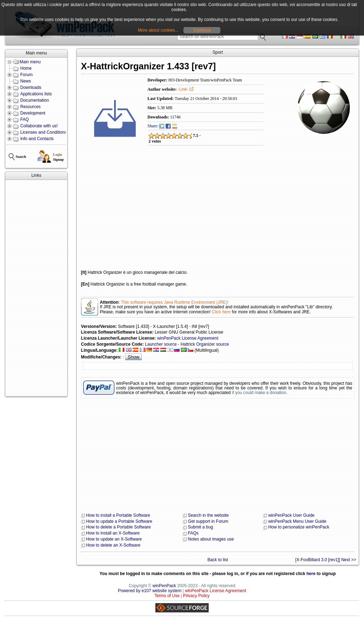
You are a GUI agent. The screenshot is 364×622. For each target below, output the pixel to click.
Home (26, 68)
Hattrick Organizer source (205, 344)
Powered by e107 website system (150, 591)
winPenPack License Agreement (188, 338)
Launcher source (161, 344)
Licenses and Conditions (44, 132)
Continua (202, 30)
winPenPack (164, 586)
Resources (30, 107)
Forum (26, 75)
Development (33, 113)
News (26, 81)
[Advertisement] (36, 288)
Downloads (31, 87)
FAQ (25, 119)
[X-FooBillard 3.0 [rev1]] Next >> (326, 560)
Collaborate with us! (39, 126)
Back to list (218, 560)
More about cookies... (158, 30)
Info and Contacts (37, 139)
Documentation (35, 100)
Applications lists (36, 94)
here (311, 574)
